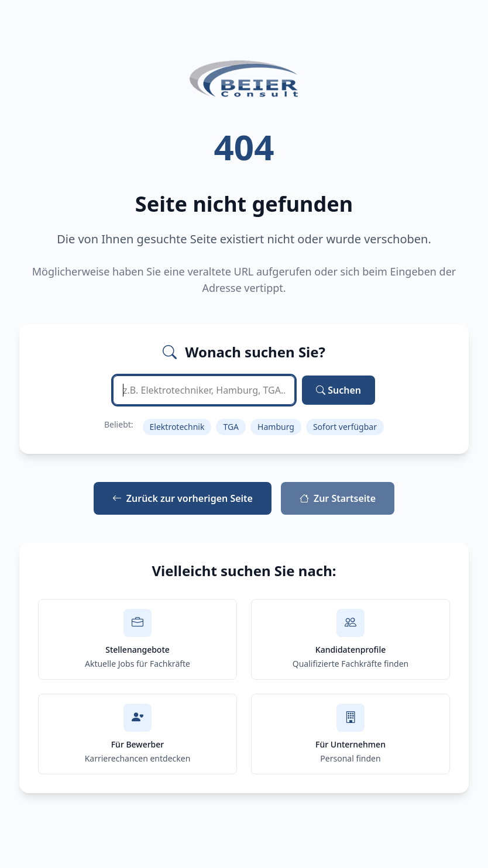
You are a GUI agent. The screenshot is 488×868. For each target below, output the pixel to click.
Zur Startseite (338, 498)
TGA (231, 427)
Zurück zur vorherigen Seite (183, 498)
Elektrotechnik (177, 427)
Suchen (338, 390)
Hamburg (276, 427)
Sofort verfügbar (345, 427)
